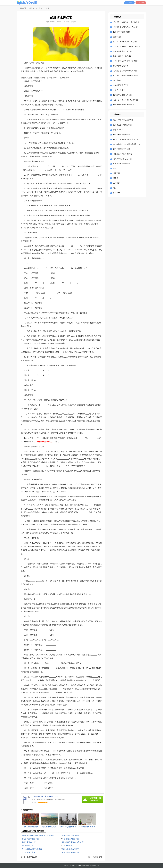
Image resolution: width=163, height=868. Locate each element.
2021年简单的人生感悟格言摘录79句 (127, 144)
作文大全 (116, 193)
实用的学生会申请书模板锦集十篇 (126, 76)
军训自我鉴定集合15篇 (122, 164)
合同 (48, 8)
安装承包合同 (97, 857)
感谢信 (116, 178)
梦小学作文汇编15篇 (121, 66)
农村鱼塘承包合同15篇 (71, 852)
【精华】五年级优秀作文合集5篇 (125, 27)
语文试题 (116, 173)
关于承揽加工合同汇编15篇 (32, 849)
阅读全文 (67, 22)
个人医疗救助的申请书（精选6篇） (126, 61)
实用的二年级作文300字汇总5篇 (125, 42)
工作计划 (116, 183)
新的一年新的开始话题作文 (123, 120)
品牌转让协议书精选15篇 (122, 125)
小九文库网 (77, 865)
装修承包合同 (32, 857)
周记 (115, 188)
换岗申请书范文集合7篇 (122, 56)
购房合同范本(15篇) (29, 842)
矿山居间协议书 (27, 846)
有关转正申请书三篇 (121, 85)
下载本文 (74, 22)
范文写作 (39, 8)
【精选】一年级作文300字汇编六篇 (126, 22)
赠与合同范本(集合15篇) (31, 839)
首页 (30, 8)
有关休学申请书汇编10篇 (122, 51)
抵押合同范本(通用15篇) (71, 835)
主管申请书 (117, 37)
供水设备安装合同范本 (71, 849)
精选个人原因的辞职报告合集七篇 (126, 139)
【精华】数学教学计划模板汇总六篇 (127, 47)
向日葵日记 (117, 80)
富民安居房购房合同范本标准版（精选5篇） (38, 835)
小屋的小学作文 (119, 90)
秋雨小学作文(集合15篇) (122, 32)
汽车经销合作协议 (28, 852)
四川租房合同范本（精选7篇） (74, 842)
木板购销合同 (67, 846)
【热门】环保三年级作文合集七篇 (126, 100)
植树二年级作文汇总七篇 (122, 95)
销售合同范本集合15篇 (122, 149)
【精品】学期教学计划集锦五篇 (125, 71)
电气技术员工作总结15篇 (122, 159)
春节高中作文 (118, 130)
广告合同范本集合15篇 (71, 839)
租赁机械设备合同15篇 (122, 135)
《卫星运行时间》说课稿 (122, 154)
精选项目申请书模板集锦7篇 (124, 105)
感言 (115, 168)
